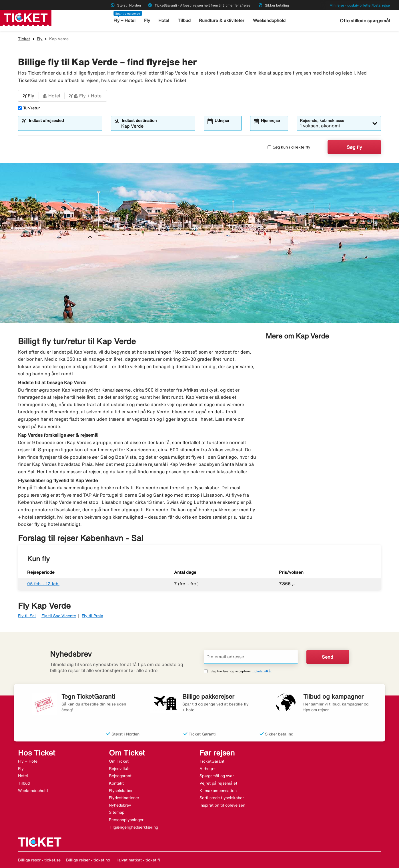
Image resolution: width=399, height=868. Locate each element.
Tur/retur (29, 108)
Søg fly (354, 147)
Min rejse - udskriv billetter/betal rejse (360, 5)
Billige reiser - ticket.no (88, 860)
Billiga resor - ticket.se (39, 860)
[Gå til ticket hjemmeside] (26, 17)
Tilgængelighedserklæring (133, 827)
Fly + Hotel (124, 20)
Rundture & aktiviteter (222, 20)
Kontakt (116, 783)
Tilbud (184, 20)
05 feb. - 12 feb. (43, 584)
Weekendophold (269, 20)
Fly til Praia (92, 616)
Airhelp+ (208, 769)
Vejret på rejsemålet (218, 783)
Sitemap (117, 812)
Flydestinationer (124, 798)
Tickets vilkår (262, 671)
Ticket (24, 39)
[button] (28, 96)
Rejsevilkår (119, 769)
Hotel (164, 20)
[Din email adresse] (251, 657)
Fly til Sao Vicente (59, 616)
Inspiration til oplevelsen (222, 805)
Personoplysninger (126, 820)
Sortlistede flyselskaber (222, 798)
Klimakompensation (218, 791)
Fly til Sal (27, 616)
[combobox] (64, 126)
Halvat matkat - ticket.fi (138, 860)
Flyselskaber (121, 791)
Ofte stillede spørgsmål (365, 21)
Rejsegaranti (121, 776)
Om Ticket (119, 761)
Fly (147, 20)
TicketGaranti (213, 761)
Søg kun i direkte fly (289, 147)
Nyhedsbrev (120, 805)
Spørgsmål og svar (217, 776)
